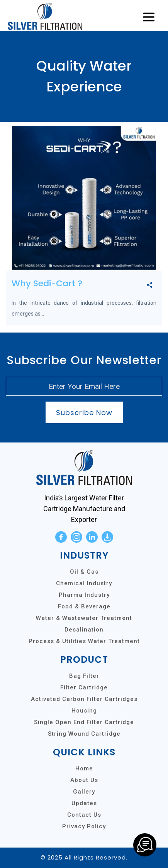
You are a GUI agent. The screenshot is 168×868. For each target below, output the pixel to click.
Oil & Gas (84, 572)
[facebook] (61, 537)
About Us (84, 780)
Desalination (84, 630)
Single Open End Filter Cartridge (84, 722)
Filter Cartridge (84, 687)
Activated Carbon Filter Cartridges (84, 699)
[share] (150, 285)
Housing (84, 711)
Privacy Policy (84, 826)
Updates (84, 803)
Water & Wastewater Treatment (84, 618)
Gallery (84, 792)
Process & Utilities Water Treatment (84, 641)
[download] (107, 537)
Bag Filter (84, 676)
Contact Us (84, 815)
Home (84, 768)
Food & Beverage (84, 606)
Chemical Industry (84, 583)
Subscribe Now (84, 413)
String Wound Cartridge (84, 734)
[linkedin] (92, 537)
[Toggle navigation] (149, 17)
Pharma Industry (84, 595)
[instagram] (76, 537)
